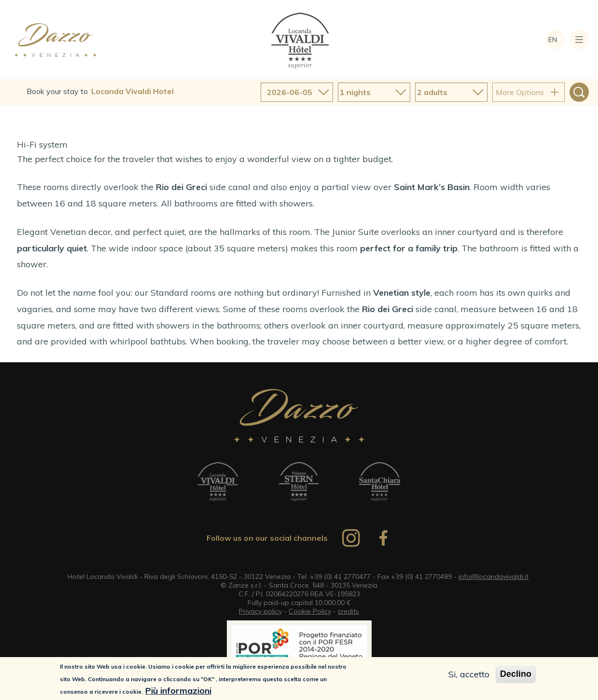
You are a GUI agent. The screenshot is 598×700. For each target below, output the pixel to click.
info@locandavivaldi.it (494, 576)
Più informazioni (178, 692)
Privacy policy (260, 611)
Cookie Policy (310, 611)
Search (579, 92)
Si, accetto (469, 675)
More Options (520, 92)
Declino (516, 675)
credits (348, 611)
